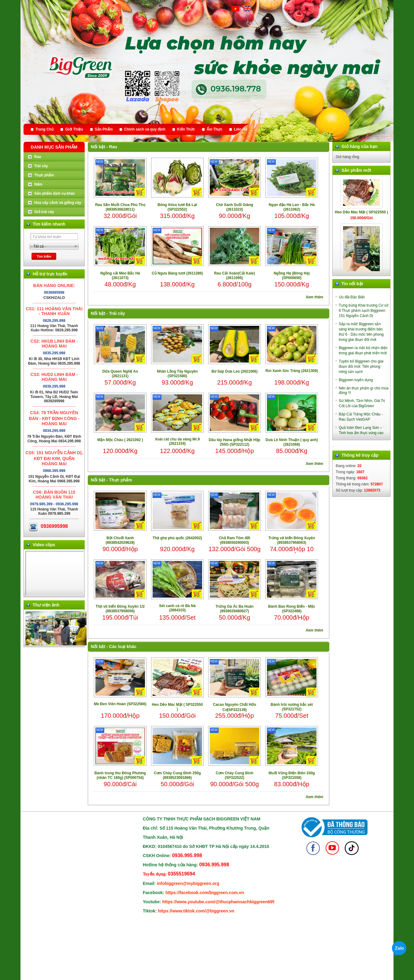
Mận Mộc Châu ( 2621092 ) (120, 440)
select (76, 246)
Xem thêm (314, 297)
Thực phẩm (121, 480)
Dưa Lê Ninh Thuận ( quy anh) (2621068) (292, 442)
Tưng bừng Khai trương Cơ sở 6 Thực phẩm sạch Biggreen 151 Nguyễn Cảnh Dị (364, 311)
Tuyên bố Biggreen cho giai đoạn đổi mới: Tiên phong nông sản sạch (361, 367)
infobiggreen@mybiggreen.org (188, 883)
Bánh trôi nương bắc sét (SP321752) (292, 707)
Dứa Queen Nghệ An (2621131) (120, 374)
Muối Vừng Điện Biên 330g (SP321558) (292, 775)
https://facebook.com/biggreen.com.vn (205, 893)
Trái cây (117, 313)
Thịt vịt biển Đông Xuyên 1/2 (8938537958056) (120, 609)
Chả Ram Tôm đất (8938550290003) (235, 540)
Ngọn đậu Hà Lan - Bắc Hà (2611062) (292, 207)
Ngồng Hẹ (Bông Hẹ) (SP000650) (292, 276)
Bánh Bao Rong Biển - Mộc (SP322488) (292, 609)
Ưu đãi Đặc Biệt (352, 297)
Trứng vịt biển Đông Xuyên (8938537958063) (292, 540)
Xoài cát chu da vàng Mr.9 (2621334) (177, 441)
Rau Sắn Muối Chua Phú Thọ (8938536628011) (120, 207)
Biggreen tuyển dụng (356, 380)
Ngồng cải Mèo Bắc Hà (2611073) (120, 276)
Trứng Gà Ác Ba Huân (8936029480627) (235, 609)
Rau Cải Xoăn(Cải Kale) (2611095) (234, 276)
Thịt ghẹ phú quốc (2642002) (177, 538)
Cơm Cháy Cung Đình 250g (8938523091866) (177, 775)
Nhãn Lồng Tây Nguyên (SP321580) (177, 374)
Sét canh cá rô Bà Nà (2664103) (177, 608)
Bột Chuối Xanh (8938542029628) (120, 540)
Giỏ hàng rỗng (347, 157)
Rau (113, 147)
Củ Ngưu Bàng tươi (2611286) (177, 273)
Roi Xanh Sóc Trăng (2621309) (292, 371)
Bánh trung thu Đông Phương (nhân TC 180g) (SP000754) (120, 775)
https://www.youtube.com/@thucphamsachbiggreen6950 (220, 902)
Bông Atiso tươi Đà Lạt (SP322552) (177, 207)
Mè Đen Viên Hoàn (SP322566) (120, 704)
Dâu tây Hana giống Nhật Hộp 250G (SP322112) (235, 442)
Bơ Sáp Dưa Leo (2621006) (235, 371)
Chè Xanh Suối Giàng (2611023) (235, 207)
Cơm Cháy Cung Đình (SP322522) (235, 775)
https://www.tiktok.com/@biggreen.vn (196, 911)
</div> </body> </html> (55, 573)
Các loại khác (123, 647)
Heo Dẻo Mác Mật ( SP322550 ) (177, 707)
